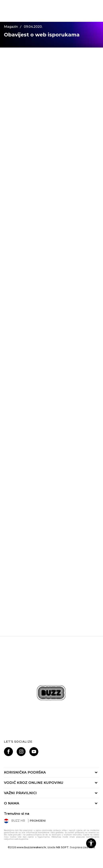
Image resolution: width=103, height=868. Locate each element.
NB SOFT (62, 847)
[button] (91, 843)
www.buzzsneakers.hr (31, 847)
